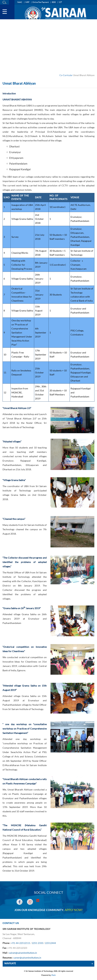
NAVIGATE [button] (10, 964)
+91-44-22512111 (21, 943)
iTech (53, 975)
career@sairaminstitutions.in (27, 958)
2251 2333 (38, 943)
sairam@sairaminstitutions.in (23, 953)
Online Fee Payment (41, 2)
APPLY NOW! (74, 910)
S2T (60, 2)
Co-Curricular (66, 75)
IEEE (54, 2)
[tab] (48, 964)
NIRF (27, 2)
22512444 (51, 943)
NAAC (20, 2)
